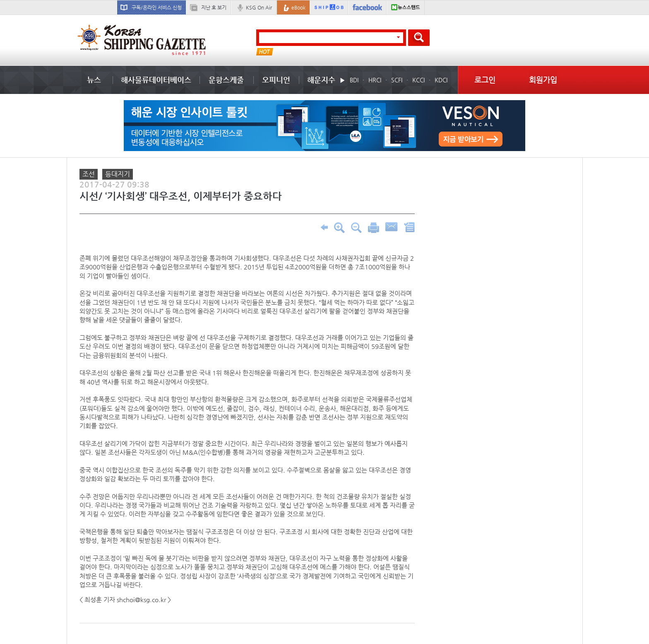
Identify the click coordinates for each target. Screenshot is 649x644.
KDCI (441, 80)
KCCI (418, 80)
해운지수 (321, 80)
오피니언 (276, 80)
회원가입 (543, 80)
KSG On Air (259, 7)
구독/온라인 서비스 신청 (157, 7)
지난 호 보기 (214, 7)
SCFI (397, 80)
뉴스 (94, 80)
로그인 (485, 80)
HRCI (375, 80)
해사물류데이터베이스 (156, 80)
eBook (298, 7)
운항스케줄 (226, 80)
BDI (354, 80)
